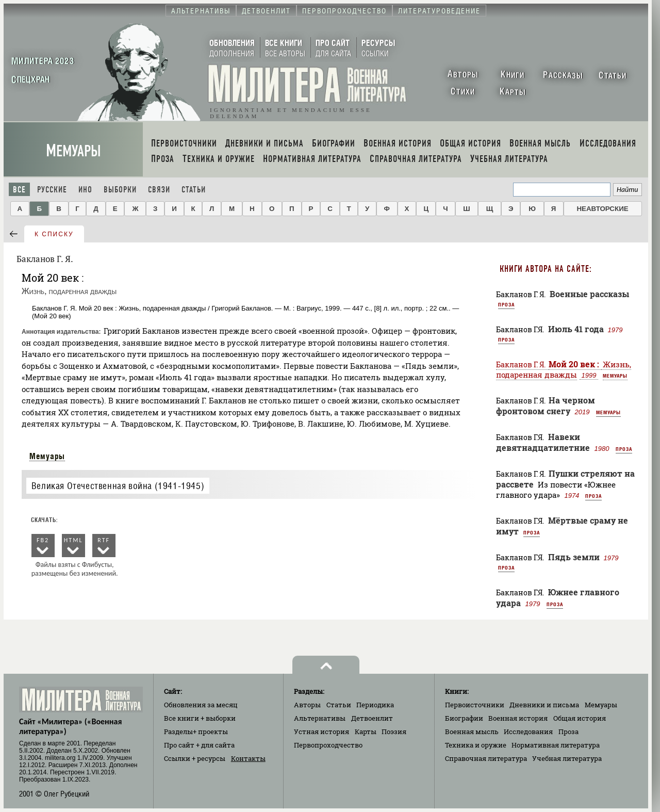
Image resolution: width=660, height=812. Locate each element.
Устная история (321, 732)
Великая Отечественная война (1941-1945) (118, 486)
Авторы (307, 705)
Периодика (375, 705)
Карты (366, 732)
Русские (52, 190)
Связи (159, 190)
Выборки (120, 190)
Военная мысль (472, 732)
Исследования (528, 732)
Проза (506, 304)
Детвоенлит (372, 718)
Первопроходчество (328, 745)
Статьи (194, 190)
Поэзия (394, 732)
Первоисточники (475, 705)
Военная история (518, 718)
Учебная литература (567, 758)
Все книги (200, 718)
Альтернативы (320, 718)
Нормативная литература (556, 745)
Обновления (201, 705)
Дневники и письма (544, 705)
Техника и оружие (476, 745)
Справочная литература (486, 758)
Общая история (580, 718)
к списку (54, 234)
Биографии (464, 718)
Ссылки (195, 758)
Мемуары (73, 151)
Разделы (196, 732)
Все (19, 190)
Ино (85, 190)
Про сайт (199, 745)
